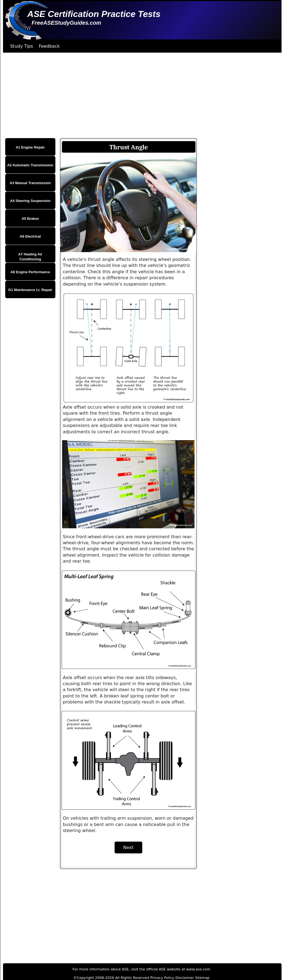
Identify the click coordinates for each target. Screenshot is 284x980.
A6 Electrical (30, 236)
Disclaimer (185, 978)
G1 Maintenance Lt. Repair (30, 290)
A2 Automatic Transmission (30, 165)
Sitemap (202, 978)
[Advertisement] (141, 95)
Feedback (49, 46)
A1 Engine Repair (30, 147)
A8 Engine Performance (30, 272)
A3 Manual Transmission (30, 183)
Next (128, 847)
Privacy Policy (162, 978)
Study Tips (22, 46)
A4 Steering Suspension (30, 201)
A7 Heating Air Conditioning (30, 257)
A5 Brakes (30, 219)
